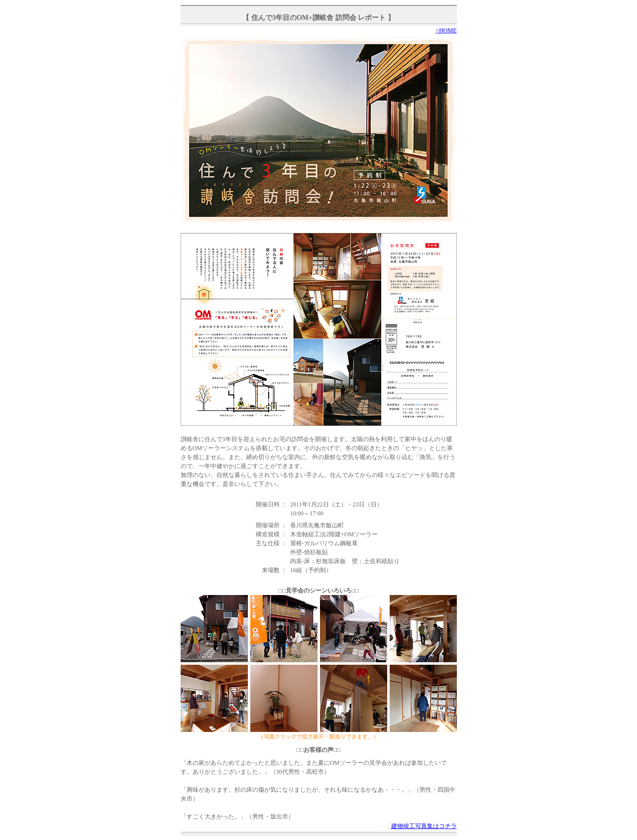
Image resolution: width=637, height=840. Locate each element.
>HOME (446, 30)
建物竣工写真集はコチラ (424, 826)
